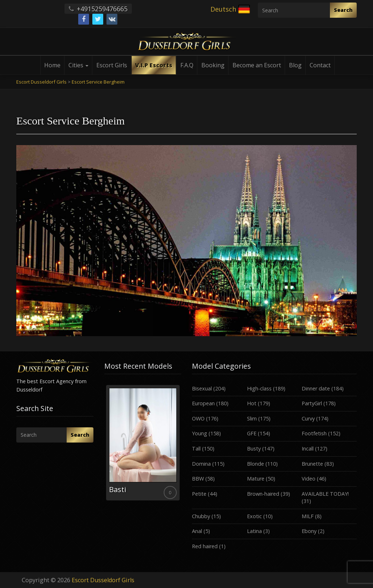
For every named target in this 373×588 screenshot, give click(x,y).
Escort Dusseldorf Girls (103, 580)
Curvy (308, 418)
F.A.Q (187, 65)
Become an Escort (257, 65)
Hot (252, 403)
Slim (252, 418)
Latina (254, 531)
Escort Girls (112, 65)
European (203, 403)
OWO (198, 418)
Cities (78, 65)
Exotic (254, 516)
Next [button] (181, 445)
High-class (259, 388)
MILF (308, 516)
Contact (320, 65)
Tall (196, 449)
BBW (198, 479)
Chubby (201, 516)
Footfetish (314, 433)
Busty (254, 449)
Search (343, 10)
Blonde (255, 464)
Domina (201, 464)
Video (309, 479)
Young (200, 433)
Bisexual (202, 388)
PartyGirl (312, 403)
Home (52, 65)
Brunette (312, 464)
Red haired (205, 546)
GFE (252, 433)
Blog (295, 65)
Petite (199, 494)
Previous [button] (104, 445)
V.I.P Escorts (154, 65)
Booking (213, 65)
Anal (197, 531)
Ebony (309, 531)
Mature (256, 479)
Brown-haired (263, 494)
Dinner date (316, 388)
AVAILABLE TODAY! (325, 494)
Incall (308, 449)
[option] (143, 443)
